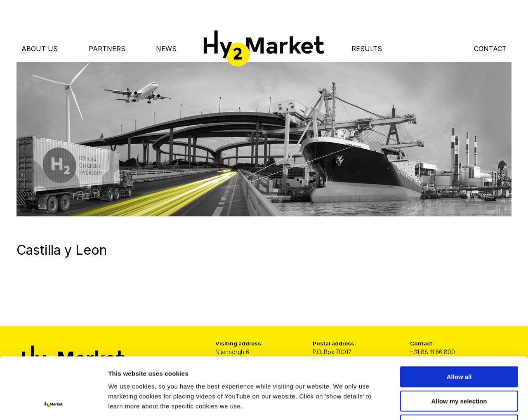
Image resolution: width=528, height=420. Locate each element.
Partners (107, 49)
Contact (490, 49)
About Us (40, 49)
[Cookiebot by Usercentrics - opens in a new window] (53, 404)
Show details (433, 404)
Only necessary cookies (459, 367)
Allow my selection (459, 344)
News (166, 49)
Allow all (459, 319)
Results (367, 49)
